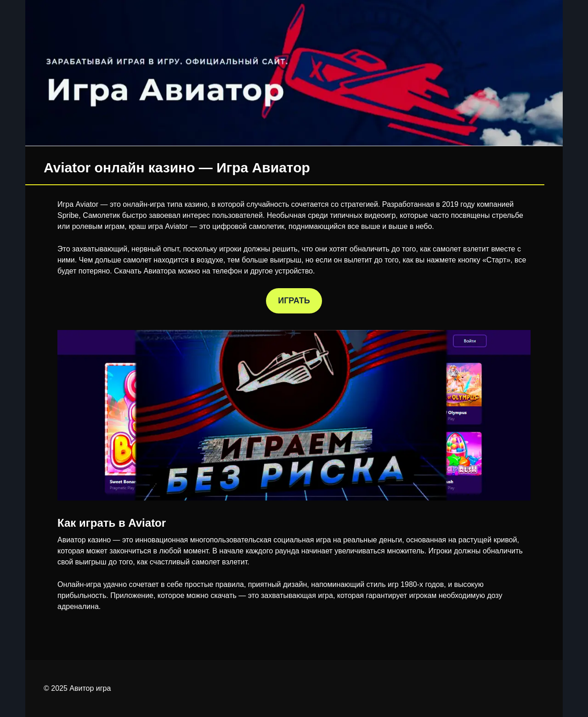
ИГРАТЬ (294, 301)
